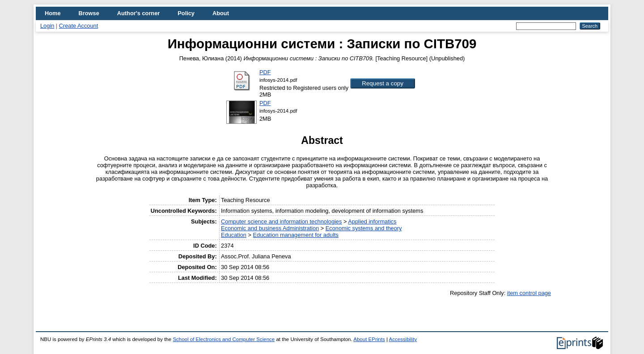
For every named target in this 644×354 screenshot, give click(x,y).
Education (234, 235)
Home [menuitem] (53, 13)
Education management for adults (296, 235)
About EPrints (369, 339)
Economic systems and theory (364, 228)
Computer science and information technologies (281, 221)
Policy (186, 13)
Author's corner (138, 13)
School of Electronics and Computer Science (224, 339)
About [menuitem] (221, 13)
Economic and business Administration (270, 228)
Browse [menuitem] (89, 13)
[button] (383, 83)
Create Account (79, 26)
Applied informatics (372, 221)
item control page (529, 293)
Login (47, 26)
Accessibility (403, 339)
